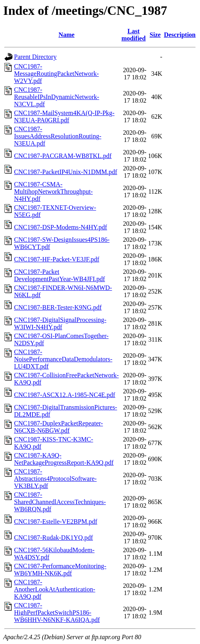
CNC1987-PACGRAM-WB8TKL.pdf (63, 156)
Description (180, 35)
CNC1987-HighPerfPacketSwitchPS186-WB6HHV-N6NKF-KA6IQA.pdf (57, 613)
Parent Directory (35, 57)
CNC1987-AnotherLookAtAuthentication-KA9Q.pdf (55, 589)
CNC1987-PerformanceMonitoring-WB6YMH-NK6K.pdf (60, 570)
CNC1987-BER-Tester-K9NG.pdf (58, 307)
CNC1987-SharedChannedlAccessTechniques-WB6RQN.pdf (60, 502)
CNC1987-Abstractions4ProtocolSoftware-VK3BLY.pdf (55, 479)
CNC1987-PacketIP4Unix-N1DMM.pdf (66, 172)
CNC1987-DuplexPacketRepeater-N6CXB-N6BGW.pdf (59, 427)
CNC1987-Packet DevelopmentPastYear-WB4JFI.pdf (60, 275)
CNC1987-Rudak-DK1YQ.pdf (54, 538)
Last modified (133, 35)
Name (67, 35)
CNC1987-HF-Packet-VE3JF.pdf (57, 259)
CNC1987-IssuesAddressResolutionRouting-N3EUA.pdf (58, 136)
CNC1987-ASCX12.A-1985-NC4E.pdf (65, 395)
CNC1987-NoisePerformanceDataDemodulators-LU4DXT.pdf (63, 359)
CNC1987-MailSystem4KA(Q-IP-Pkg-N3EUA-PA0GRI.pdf (64, 116)
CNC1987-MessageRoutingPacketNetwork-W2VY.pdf (57, 74)
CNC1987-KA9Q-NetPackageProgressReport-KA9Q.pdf (64, 459)
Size (155, 35)
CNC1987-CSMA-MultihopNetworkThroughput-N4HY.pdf (53, 191)
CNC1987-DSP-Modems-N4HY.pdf (61, 227)
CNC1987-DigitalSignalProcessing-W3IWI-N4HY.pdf (60, 323)
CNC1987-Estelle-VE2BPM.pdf (56, 521)
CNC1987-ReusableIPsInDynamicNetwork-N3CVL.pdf (57, 97)
